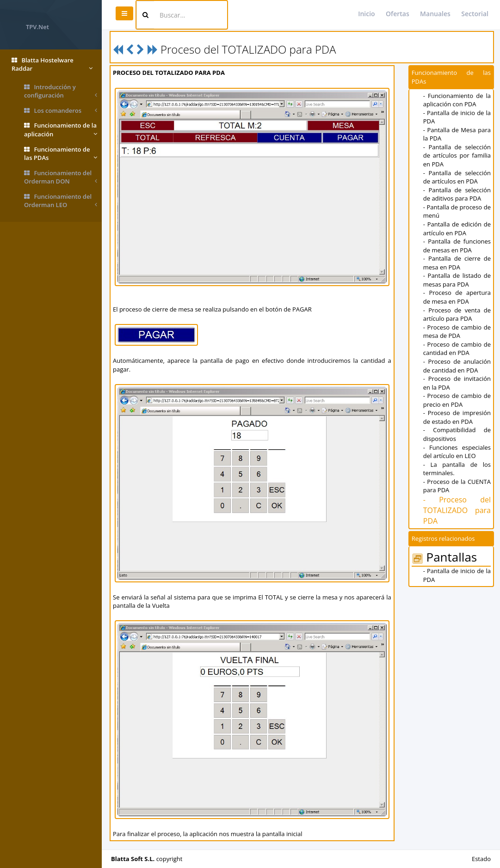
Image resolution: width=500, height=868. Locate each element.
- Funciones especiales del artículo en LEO (457, 452)
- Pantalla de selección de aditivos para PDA (457, 194)
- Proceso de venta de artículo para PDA (457, 315)
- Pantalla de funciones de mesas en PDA (457, 246)
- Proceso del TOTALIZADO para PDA (457, 510)
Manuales (435, 14)
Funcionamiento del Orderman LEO (61, 201)
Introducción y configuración (61, 91)
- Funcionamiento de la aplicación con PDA (457, 100)
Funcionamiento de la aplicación (61, 130)
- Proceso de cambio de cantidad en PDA (457, 349)
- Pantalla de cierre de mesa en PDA (457, 263)
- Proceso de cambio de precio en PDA (457, 400)
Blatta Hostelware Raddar (52, 64)
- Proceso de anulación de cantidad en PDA (457, 366)
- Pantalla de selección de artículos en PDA (457, 177)
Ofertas (398, 14)
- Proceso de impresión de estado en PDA (457, 417)
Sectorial (475, 14)
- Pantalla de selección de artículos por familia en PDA (457, 156)
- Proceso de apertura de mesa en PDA (457, 297)
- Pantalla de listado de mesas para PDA (457, 280)
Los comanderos (61, 111)
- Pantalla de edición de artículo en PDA (457, 229)
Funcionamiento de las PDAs (61, 154)
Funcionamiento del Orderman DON (61, 177)
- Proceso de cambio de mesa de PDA (457, 332)
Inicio (366, 14)
